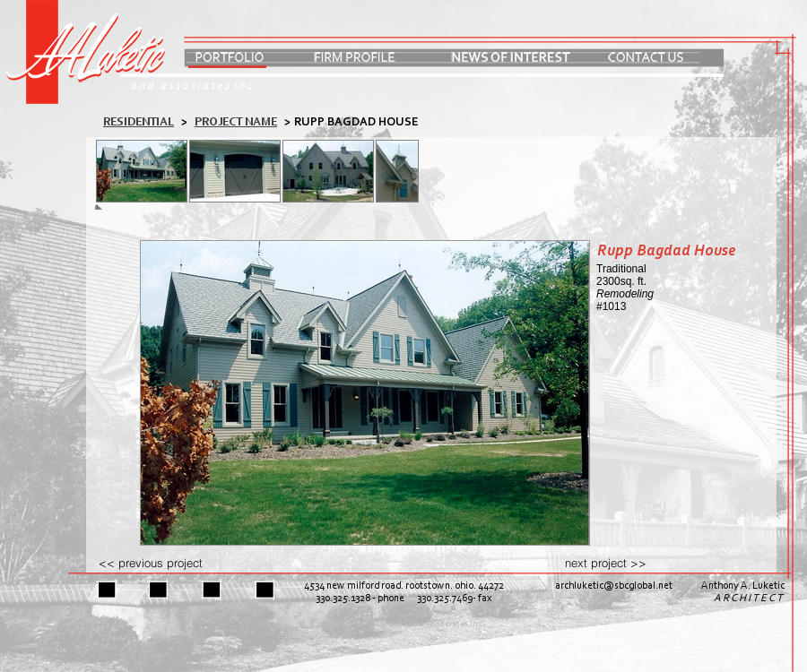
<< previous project (151, 563)
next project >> (606, 563)
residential (139, 122)
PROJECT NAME (236, 122)
